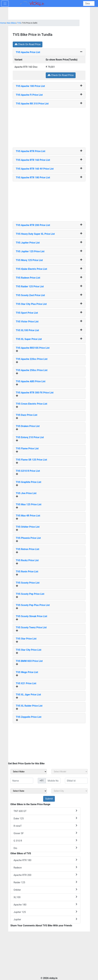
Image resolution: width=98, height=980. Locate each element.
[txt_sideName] (22, 781)
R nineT (46, 826)
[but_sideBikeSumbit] (49, 799)
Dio (46, 848)
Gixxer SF (46, 833)
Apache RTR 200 (46, 875)
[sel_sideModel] (70, 772)
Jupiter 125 (46, 912)
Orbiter (46, 890)
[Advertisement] (49, 126)
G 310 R (46, 841)
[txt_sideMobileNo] (53, 781)
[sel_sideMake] (29, 772)
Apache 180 (46, 905)
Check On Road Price (28, 44)
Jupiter (46, 919)
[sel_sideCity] (70, 791)
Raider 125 (46, 882)
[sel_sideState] (29, 791)
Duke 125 (46, 818)
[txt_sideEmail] (76, 781)
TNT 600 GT (46, 811)
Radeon (46, 867)
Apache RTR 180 (46, 860)
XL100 (46, 897)
